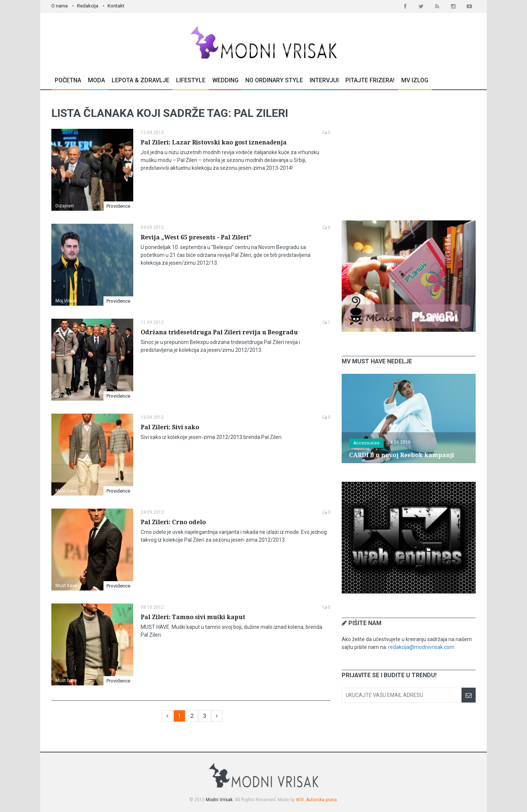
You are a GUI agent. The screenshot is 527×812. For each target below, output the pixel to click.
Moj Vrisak (66, 301)
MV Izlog (415, 80)
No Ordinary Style (274, 80)
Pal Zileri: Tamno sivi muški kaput (193, 617)
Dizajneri (65, 206)
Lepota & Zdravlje (140, 80)
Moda (96, 80)
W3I (300, 800)
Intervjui (324, 80)
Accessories (366, 443)
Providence (118, 206)
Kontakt (116, 6)
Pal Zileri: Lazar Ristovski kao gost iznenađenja (214, 142)
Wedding (225, 80)
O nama (60, 6)
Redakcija (88, 6)
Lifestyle (191, 80)
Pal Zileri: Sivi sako (170, 427)
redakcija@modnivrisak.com (421, 647)
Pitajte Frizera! (370, 80)
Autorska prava (321, 800)
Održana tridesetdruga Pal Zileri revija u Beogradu (219, 332)
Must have (66, 491)
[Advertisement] (409, 155)
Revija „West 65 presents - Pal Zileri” (196, 237)
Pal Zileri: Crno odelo (173, 522)
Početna (68, 80)
